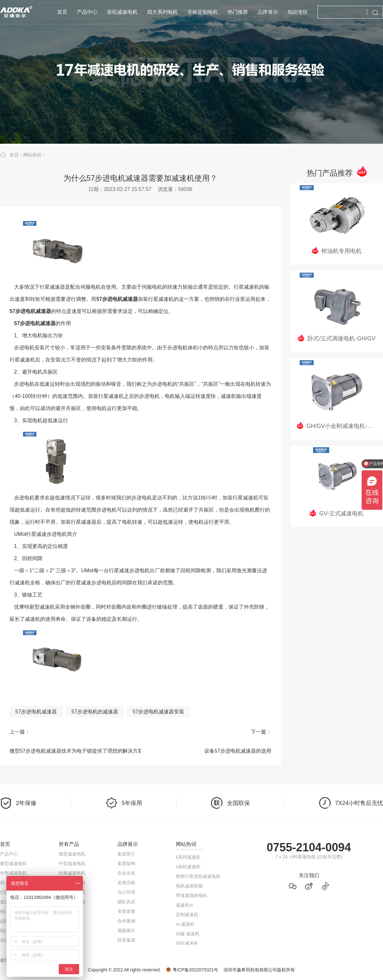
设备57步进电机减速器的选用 (238, 751)
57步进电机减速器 (36, 712)
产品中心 (9, 854)
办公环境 (126, 892)
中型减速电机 (13, 873)
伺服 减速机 (188, 935)
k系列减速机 (188, 858)
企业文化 (126, 873)
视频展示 (126, 931)
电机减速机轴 (189, 887)
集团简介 (126, 854)
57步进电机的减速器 (95, 712)
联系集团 (126, 940)
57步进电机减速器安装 (159, 712)
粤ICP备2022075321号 (195, 970)
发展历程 (126, 883)
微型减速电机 (13, 863)
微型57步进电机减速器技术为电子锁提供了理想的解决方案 (70, 751)
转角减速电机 (72, 873)
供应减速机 (187, 944)
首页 (14, 155)
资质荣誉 (126, 911)
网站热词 (32, 155)
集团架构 (126, 863)
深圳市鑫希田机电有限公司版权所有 (259, 970)
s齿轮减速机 (188, 868)
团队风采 (126, 902)
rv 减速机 (185, 925)
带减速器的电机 (191, 896)
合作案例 (126, 921)
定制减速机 (187, 915)
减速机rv (184, 906)
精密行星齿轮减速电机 (198, 877)
